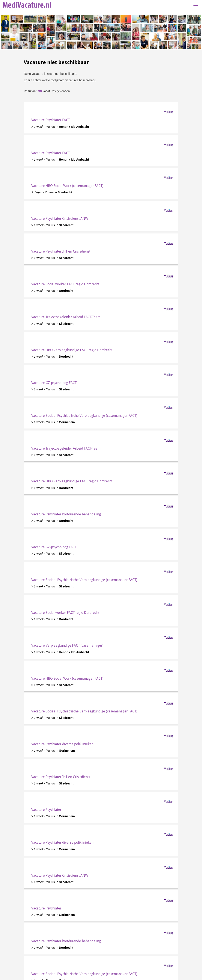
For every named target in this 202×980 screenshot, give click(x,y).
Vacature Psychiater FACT (51, 120)
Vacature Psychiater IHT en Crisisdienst (61, 251)
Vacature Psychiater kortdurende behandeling (66, 514)
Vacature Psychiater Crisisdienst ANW (60, 219)
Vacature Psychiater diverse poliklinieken (62, 744)
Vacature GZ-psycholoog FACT (54, 383)
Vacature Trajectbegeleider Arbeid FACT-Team (66, 317)
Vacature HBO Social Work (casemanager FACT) (67, 186)
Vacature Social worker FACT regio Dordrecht (65, 284)
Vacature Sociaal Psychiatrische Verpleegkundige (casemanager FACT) (84, 416)
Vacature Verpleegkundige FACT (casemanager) (67, 645)
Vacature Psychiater (46, 810)
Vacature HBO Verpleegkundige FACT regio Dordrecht (72, 350)
